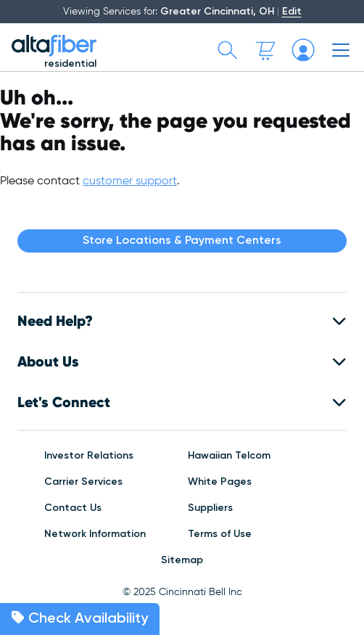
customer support (130, 181)
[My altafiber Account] (303, 50)
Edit (292, 12)
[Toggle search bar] (228, 50)
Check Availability (80, 618)
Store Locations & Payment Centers (182, 241)
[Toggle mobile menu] (341, 50)
